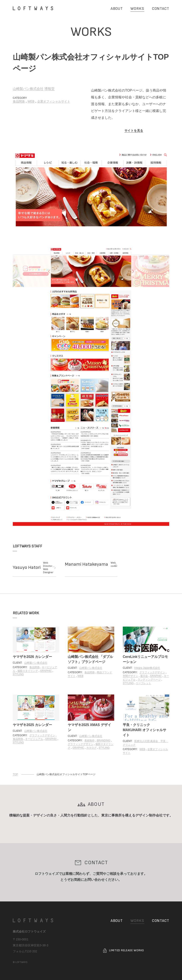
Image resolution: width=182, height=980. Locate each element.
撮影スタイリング (28, 671)
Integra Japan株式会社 (147, 668)
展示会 (144, 676)
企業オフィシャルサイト (54, 101)
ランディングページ (149, 680)
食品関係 (19, 101)
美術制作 (90, 740)
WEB (31, 101)
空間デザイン (130, 676)
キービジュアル (34, 739)
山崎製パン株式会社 (28, 89)
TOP (15, 774)
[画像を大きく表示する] (91, 190)
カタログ (91, 748)
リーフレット (143, 683)
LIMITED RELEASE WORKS (123, 951)
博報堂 (49, 89)
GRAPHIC (46, 671)
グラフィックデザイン (152, 672)
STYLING (18, 674)
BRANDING (103, 740)
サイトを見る (134, 131)
